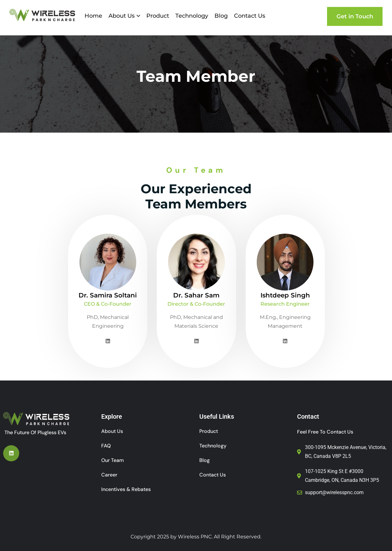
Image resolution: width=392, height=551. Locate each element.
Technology (192, 16)
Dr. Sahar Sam (196, 295)
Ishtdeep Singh (285, 295)
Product (158, 16)
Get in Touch (355, 16)
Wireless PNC (195, 537)
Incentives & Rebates (126, 489)
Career (109, 475)
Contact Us (250, 16)
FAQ (106, 446)
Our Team (113, 460)
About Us (122, 16)
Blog (221, 16)
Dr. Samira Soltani (108, 295)
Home (93, 16)
